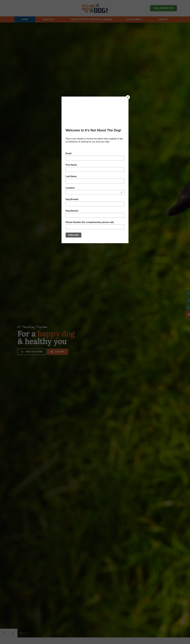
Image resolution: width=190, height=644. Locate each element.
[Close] (128, 97)
